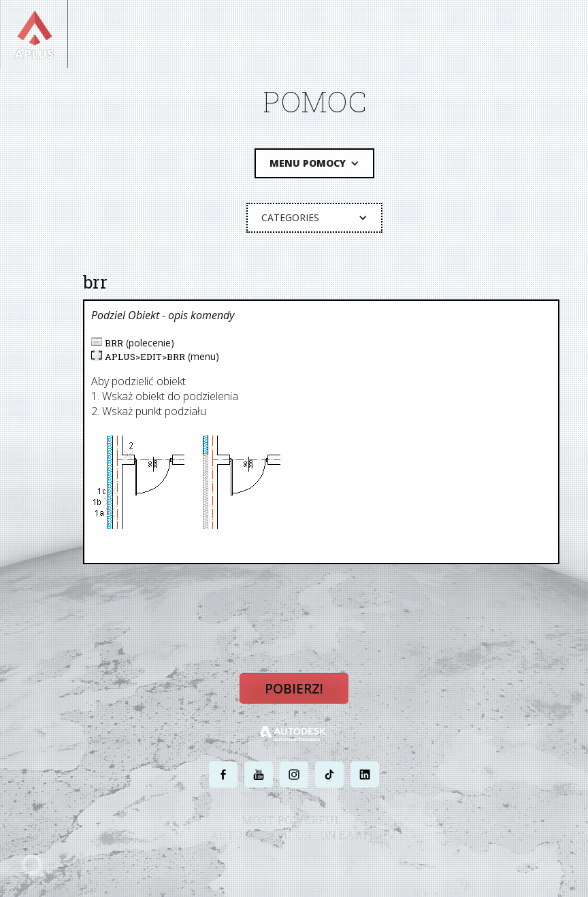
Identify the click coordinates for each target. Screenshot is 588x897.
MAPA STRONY (425, 861)
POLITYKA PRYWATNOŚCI (260, 861)
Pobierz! (294, 689)
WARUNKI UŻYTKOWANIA (351, 861)
